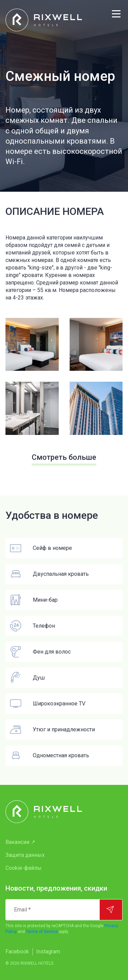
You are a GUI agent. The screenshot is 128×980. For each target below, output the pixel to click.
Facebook (17, 952)
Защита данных (25, 855)
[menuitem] (64, 842)
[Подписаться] (111, 910)
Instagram (48, 952)
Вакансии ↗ (20, 842)
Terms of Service (42, 932)
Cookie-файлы (24, 868)
